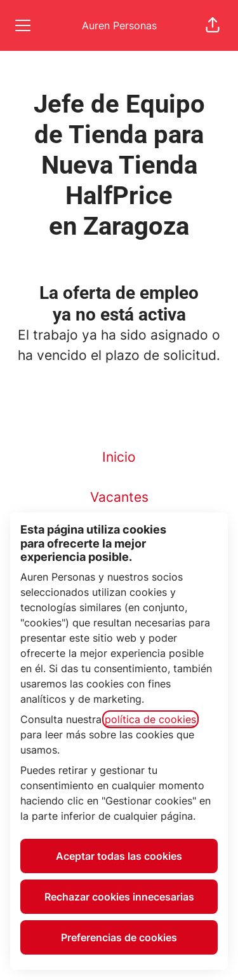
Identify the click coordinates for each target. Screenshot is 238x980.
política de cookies (150, 719)
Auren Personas (119, 25)
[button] (213, 25)
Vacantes (119, 497)
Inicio (119, 457)
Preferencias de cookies (119, 937)
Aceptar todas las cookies (119, 856)
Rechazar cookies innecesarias (119, 897)
